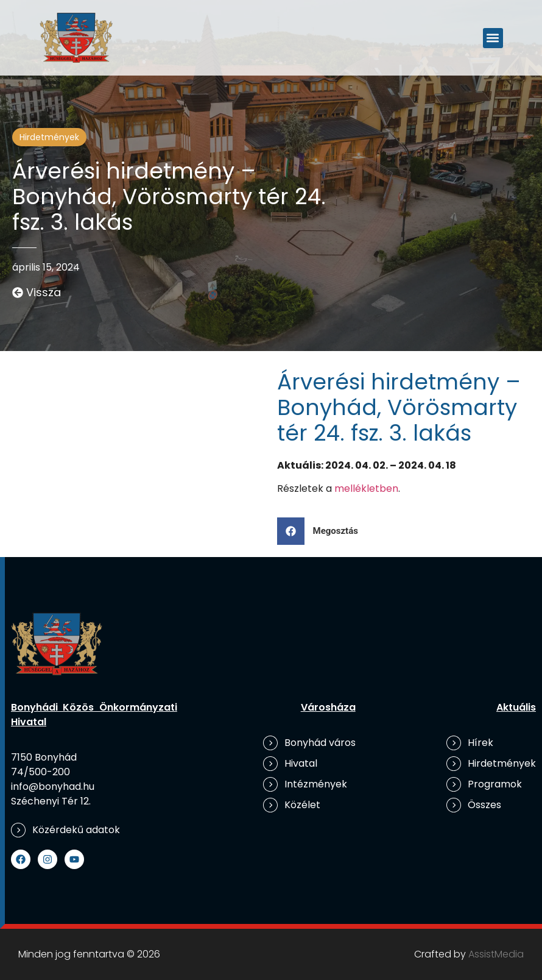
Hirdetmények (49, 137)
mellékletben (366, 488)
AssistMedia (496, 954)
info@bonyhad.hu (53, 786)
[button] (493, 38)
